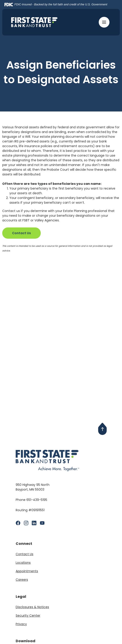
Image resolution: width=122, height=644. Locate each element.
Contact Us (21, 233)
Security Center (28, 616)
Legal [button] (21, 597)
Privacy (21, 624)
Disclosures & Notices (32, 607)
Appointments (27, 571)
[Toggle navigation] (105, 22)
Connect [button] (24, 544)
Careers (22, 580)
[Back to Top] (103, 429)
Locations (23, 563)
